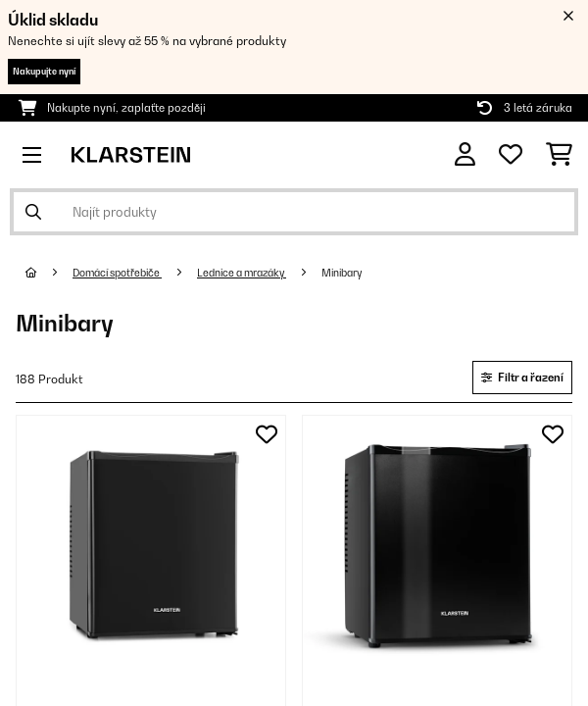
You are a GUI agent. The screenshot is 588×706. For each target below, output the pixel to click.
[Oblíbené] (511, 155)
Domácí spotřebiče (117, 273)
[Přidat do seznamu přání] (267, 434)
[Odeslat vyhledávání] (33, 212)
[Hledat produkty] (294, 212)
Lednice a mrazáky (242, 273)
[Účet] (465, 154)
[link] (151, 550)
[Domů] (49, 273)
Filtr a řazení (522, 378)
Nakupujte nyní (44, 71)
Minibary (343, 273)
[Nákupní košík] (559, 155)
